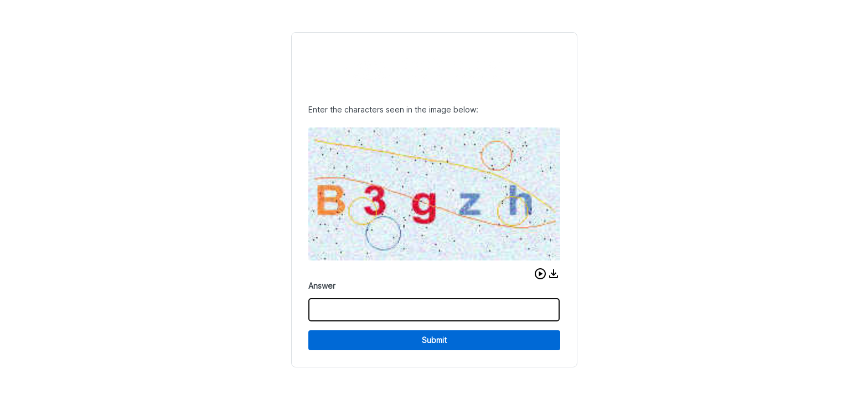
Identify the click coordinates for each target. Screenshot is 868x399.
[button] (540, 274)
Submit (434, 340)
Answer (322, 286)
